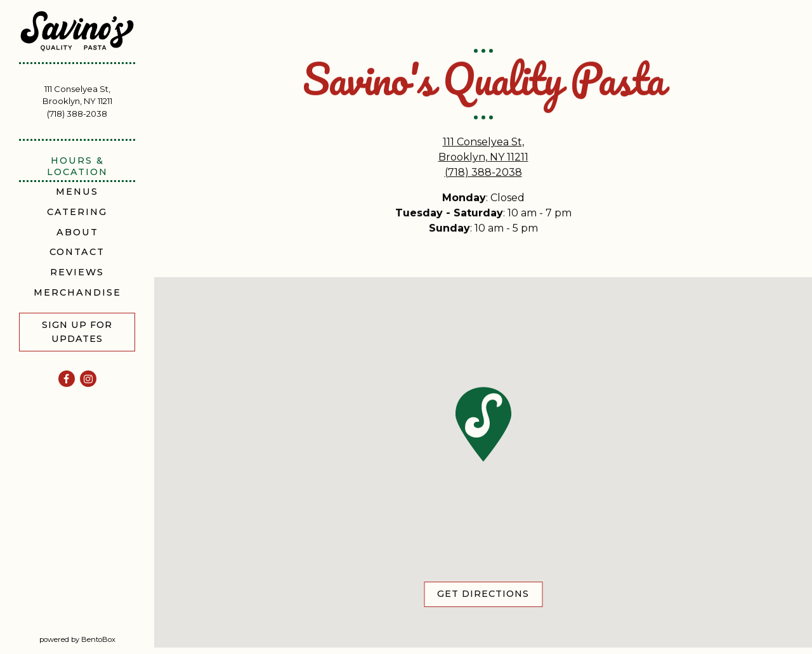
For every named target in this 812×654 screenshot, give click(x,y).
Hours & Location (77, 166)
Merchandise (77, 292)
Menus (77, 192)
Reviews (79, 272)
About (77, 232)
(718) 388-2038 (77, 114)
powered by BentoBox (97, 639)
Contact (77, 252)
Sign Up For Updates (77, 332)
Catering (77, 212)
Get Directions (490, 594)
